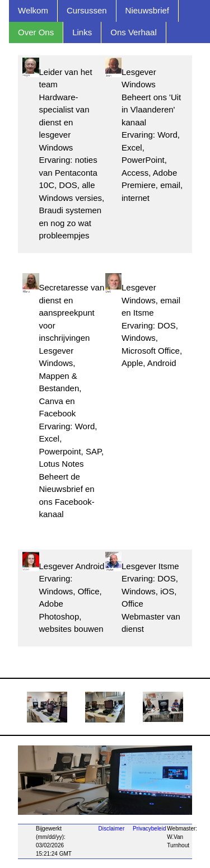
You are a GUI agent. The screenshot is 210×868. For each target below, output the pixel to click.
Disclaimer (112, 829)
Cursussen (87, 10)
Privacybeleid (149, 829)
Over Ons (36, 32)
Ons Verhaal (134, 32)
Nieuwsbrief (147, 10)
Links (82, 32)
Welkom (33, 10)
